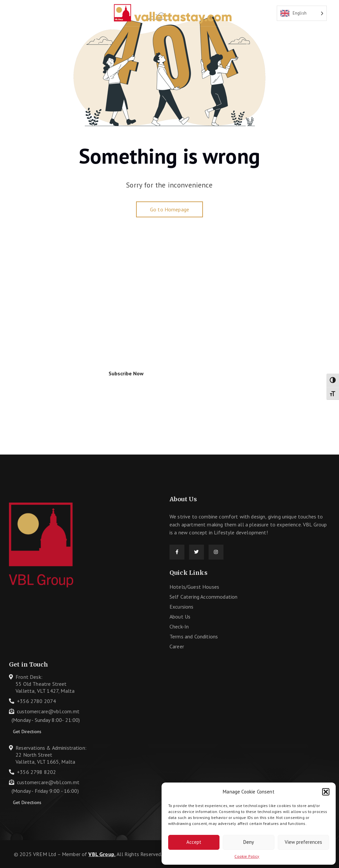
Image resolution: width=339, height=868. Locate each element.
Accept (194, 842)
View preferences (303, 842)
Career (177, 646)
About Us (180, 617)
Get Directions (27, 732)
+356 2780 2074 (36, 701)
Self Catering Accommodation (203, 597)
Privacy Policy (80, 379)
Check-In (179, 626)
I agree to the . (66, 379)
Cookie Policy (247, 856)
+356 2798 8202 (36, 772)
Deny (249, 842)
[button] (326, 792)
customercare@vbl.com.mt (48, 711)
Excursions (182, 607)
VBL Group (101, 854)
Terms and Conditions (194, 636)
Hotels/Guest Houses (194, 587)
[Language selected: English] (302, 13)
